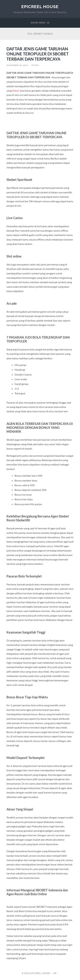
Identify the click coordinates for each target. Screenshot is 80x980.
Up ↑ (56, 973)
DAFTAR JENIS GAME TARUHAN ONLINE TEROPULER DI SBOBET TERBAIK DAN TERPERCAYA (37, 54)
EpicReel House (40, 7)
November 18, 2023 (17, 65)
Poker (16, 91)
